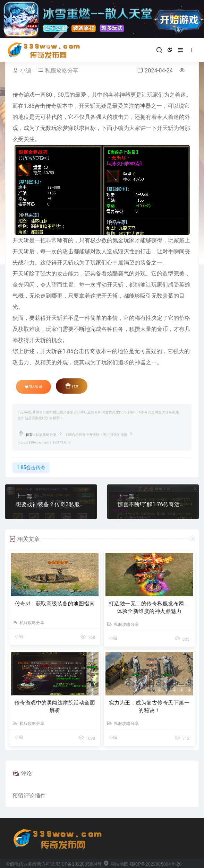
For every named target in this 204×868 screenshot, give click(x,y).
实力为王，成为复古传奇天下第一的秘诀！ (149, 707)
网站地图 (116, 864)
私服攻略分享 (62, 71)
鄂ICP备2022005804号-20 (155, 864)
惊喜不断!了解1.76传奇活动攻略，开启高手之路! (153, 504)
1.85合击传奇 (31, 467)
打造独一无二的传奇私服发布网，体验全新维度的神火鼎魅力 (149, 608)
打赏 (72, 386)
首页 (29, 435)
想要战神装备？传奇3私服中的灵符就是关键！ (51, 504)
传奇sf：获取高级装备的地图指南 (55, 604)
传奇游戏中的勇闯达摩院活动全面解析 (55, 707)
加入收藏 (34, 387)
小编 (26, 71)
